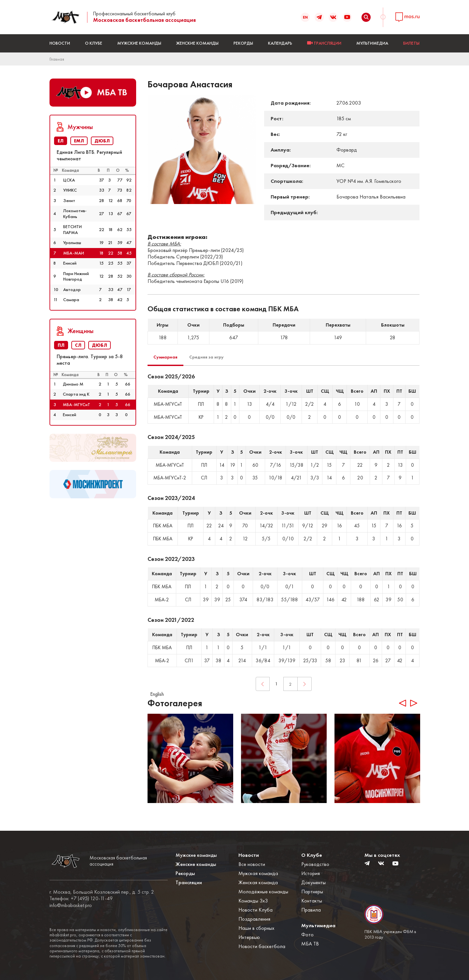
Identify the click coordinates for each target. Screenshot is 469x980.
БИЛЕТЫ (411, 43)
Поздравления (254, 919)
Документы (313, 882)
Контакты (312, 901)
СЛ (78, 345)
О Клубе (94, 43)
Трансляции (189, 882)
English (157, 694)
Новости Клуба (256, 910)
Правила (311, 910)
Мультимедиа (372, 43)
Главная (57, 59)
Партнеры (312, 892)
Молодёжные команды (263, 892)
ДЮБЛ (102, 141)
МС (341, 165)
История (311, 873)
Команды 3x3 (253, 901)
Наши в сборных (256, 928)
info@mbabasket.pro (71, 905)
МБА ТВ (310, 944)
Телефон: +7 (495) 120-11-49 (81, 899)
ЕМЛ (79, 141)
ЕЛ (61, 141)
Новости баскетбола (262, 946)
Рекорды (243, 43)
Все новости (252, 864)
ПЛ (61, 345)
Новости (60, 43)
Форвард (347, 150)
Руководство (315, 864)
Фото (307, 935)
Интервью (249, 937)
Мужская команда (258, 873)
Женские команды (197, 43)
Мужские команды (139, 43)
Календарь (280, 43)
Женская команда (258, 882)
